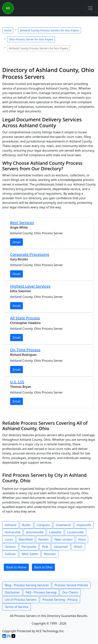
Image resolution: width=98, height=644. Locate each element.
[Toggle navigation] (90, 8)
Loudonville (75, 532)
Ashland (11, 525)
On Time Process (25, 350)
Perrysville (29, 547)
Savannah (61, 547)
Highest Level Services (30, 286)
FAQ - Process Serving (41, 592)
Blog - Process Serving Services (27, 585)
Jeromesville (35, 532)
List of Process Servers (21, 600)
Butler (27, 525)
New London (63, 539)
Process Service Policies (71, 585)
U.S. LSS (17, 382)
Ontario (10, 547)
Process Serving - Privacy (60, 600)
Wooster (50, 554)
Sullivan (10, 554)
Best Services (22, 223)
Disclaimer (12, 592)
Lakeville (55, 532)
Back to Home (16, 567)
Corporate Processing (30, 254)
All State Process (25, 318)
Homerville (13, 532)
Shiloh (78, 547)
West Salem (30, 554)
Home (8, 30)
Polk (45, 547)
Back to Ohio (43, 567)
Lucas (9, 539)
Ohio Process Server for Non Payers (31, 39)
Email (16, 242)
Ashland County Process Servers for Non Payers (50, 30)
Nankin (44, 539)
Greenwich (63, 525)
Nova (82, 539)
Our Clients (70, 592)
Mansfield (26, 539)
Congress (43, 525)
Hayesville (84, 525)
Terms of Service (16, 607)
